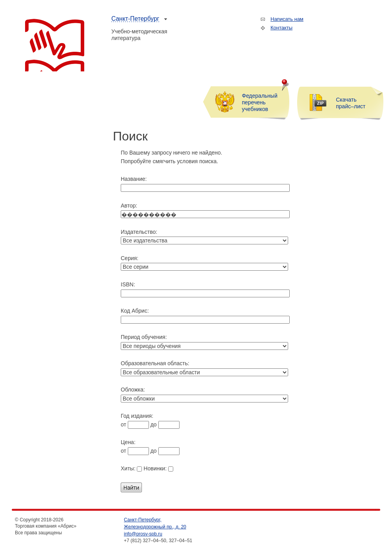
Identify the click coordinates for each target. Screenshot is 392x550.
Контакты (281, 28)
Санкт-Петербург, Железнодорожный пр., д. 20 (155, 523)
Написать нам (287, 19)
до (165, 424)
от (135, 424)
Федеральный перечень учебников (260, 102)
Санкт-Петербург (135, 19)
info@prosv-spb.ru (143, 534)
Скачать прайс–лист (351, 103)
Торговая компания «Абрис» (55, 45)
